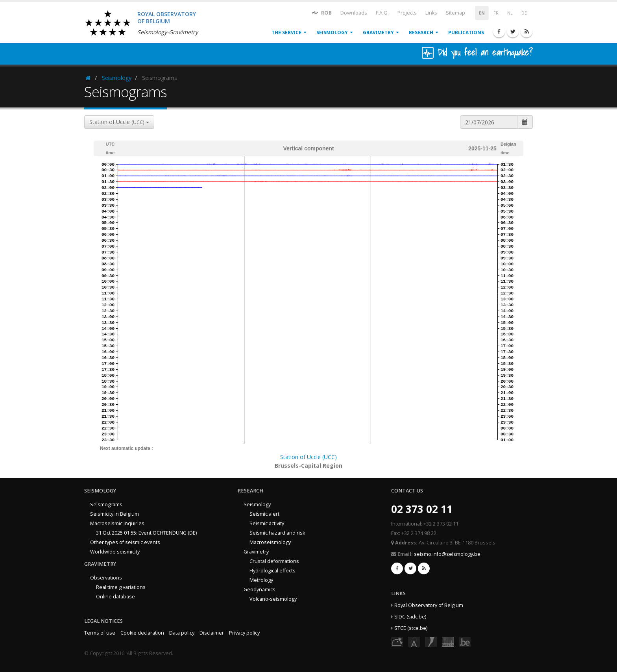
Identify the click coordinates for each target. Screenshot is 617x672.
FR (496, 13)
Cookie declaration (142, 633)
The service (286, 32)
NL (510, 13)
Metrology (261, 580)
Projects (407, 13)
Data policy (182, 633)
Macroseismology (270, 542)
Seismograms (106, 504)
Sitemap (455, 13)
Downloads (354, 13)
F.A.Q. (382, 13)
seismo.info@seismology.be (447, 554)
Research (421, 32)
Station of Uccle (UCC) (308, 457)
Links (431, 13)
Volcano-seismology (273, 599)
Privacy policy (244, 633)
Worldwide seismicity (115, 552)
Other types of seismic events (125, 542)
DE (524, 13)
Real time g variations (121, 587)
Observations (106, 578)
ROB (321, 12)
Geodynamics (260, 590)
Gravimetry (378, 32)
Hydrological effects (272, 571)
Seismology (332, 32)
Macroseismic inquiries (117, 523)
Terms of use (100, 633)
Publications (466, 32)
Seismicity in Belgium (115, 514)
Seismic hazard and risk (277, 533)
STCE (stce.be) (411, 628)
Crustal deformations (274, 561)
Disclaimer (212, 633)
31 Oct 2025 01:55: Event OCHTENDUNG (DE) (146, 533)
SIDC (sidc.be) (410, 617)
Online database (115, 597)
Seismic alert (264, 514)
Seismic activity (267, 523)
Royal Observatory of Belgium (429, 605)
